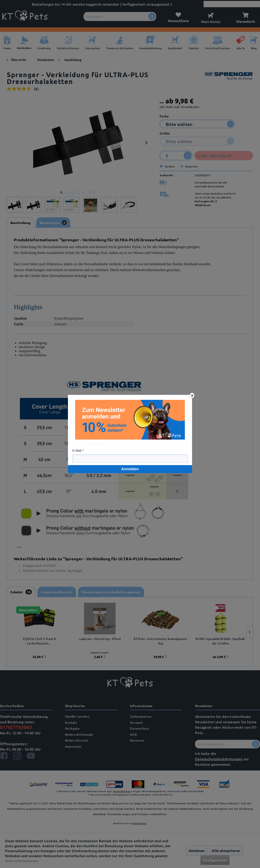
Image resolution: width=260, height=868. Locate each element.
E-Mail (77, 451)
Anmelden (130, 469)
